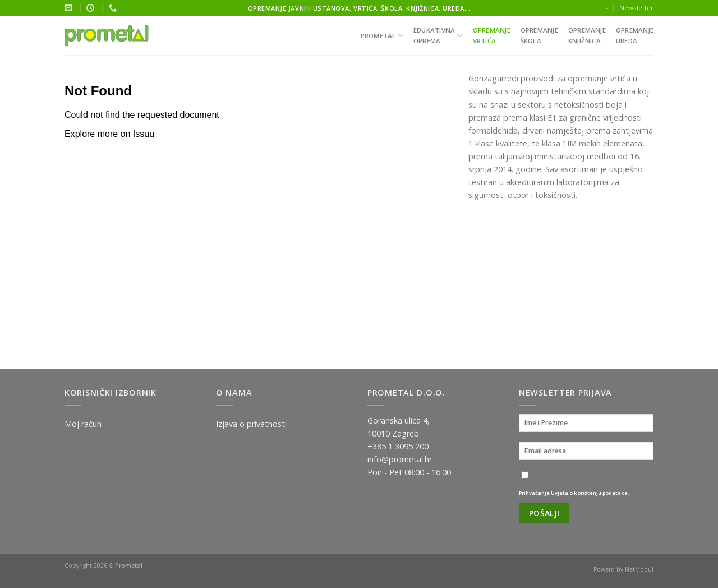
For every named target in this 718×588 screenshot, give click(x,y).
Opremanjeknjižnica (587, 35)
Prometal (382, 36)
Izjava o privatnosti (251, 424)
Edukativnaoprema (438, 35)
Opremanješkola (539, 35)
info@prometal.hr (400, 459)
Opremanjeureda (635, 35)
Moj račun (83, 424)
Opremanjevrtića (492, 35)
